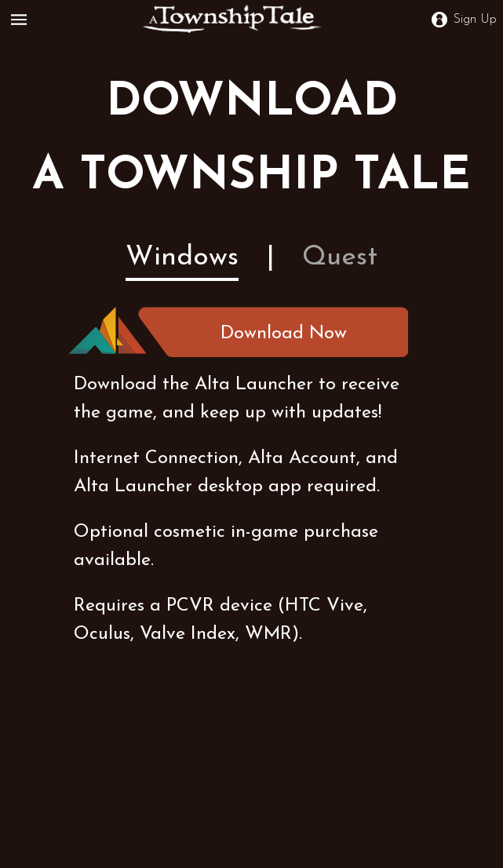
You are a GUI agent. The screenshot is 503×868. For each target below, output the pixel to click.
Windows (182, 258)
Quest (340, 258)
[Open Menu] (22, 20)
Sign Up (464, 20)
